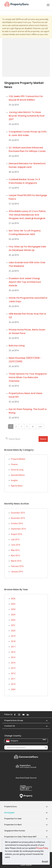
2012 (13, 673)
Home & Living (17, 470)
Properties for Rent (13, 825)
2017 (13, 647)
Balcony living (17, 346)
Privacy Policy (42, 848)
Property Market (18, 459)
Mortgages (9, 813)
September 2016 (18, 529)
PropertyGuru (11, 807)
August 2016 (17, 534)
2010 (13, 684)
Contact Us (10, 726)
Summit (26, 778)
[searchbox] (26, 439)
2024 (13, 609)
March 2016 (16, 561)
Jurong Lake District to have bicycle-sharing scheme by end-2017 (27, 116)
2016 (13, 652)
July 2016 (15, 540)
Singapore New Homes (15, 831)
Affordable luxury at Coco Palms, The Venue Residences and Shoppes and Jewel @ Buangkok (27, 215)
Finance (14, 464)
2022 (13, 620)
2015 (13, 657)
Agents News (17, 486)
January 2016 (17, 572)
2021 (13, 625)
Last (40, 427)
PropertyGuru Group (14, 720)
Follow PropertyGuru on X (31, 715)
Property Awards (26, 766)
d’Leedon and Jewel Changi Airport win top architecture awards (25, 282)
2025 (13, 604)
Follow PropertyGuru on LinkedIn (28, 715)
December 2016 (18, 513)
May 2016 (15, 550)
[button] (45, 720)
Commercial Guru (26, 757)
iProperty (26, 796)
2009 (13, 689)
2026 (13, 599)
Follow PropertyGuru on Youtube (23, 715)
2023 (13, 615)
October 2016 (17, 523)
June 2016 (16, 545)
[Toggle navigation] (48, 5)
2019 (13, 636)
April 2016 (15, 556)
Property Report (26, 788)
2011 (13, 679)
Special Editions (18, 475)
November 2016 (18, 518)
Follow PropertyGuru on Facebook (15, 715)
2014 (13, 663)
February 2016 (17, 566)
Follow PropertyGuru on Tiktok (35, 715)
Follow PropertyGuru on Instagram (19, 715)
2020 (13, 631)
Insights (14, 480)
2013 (13, 668)
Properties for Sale (13, 819)
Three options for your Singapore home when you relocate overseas (28, 377)
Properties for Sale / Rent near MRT (20, 837)
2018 (13, 641)
